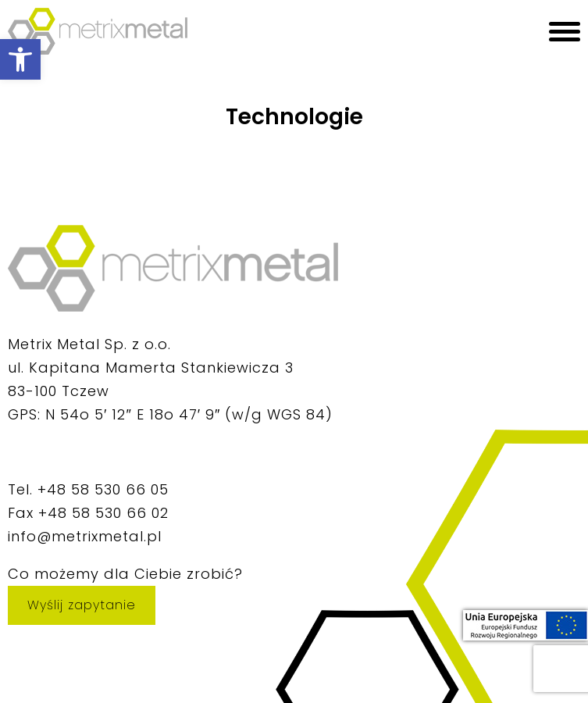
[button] (20, 59)
